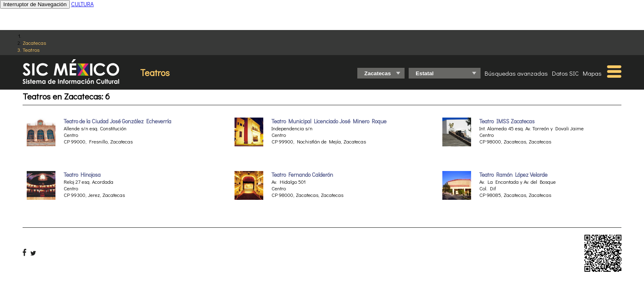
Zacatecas (34, 43)
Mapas (592, 73)
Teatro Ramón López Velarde (513, 175)
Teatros (31, 50)
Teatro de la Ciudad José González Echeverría (117, 121)
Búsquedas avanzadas (516, 73)
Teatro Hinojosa (82, 175)
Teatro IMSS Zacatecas (507, 121)
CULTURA (82, 4)
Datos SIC (565, 73)
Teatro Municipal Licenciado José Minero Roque (329, 121)
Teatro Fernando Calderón (302, 175)
